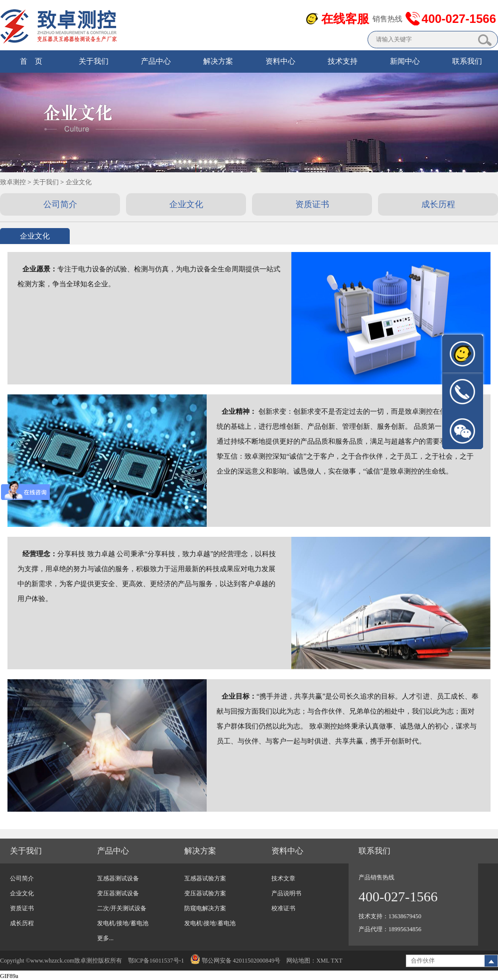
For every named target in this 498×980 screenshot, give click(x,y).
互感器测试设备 (118, 878)
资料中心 (280, 61)
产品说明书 (286, 893)
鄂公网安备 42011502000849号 (236, 961)
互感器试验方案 (205, 878)
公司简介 (22, 878)
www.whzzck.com (53, 961)
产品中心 (156, 61)
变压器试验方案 (205, 893)
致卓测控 (13, 182)
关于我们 (94, 61)
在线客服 (345, 19)
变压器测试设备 (118, 893)
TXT (336, 961)
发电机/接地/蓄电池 (123, 923)
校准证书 (283, 908)
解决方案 (218, 61)
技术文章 (283, 878)
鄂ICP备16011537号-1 (156, 961)
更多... (105, 938)
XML (323, 961)
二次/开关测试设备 (122, 908)
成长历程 (22, 923)
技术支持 (343, 61)
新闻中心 (405, 61)
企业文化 (79, 182)
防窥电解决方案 (205, 908)
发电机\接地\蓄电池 (210, 923)
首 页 (31, 61)
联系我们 (467, 61)
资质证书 (22, 908)
